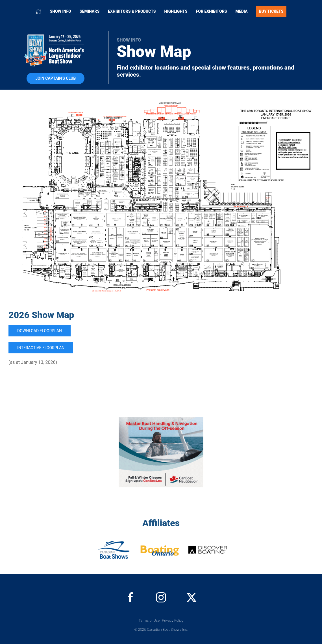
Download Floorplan (40, 331)
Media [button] (242, 11)
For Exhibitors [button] (212, 11)
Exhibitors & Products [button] (132, 11)
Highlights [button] (176, 11)
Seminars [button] (90, 11)
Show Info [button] (60, 11)
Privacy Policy (173, 620)
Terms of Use (149, 620)
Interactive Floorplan (41, 348)
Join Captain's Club (56, 78)
